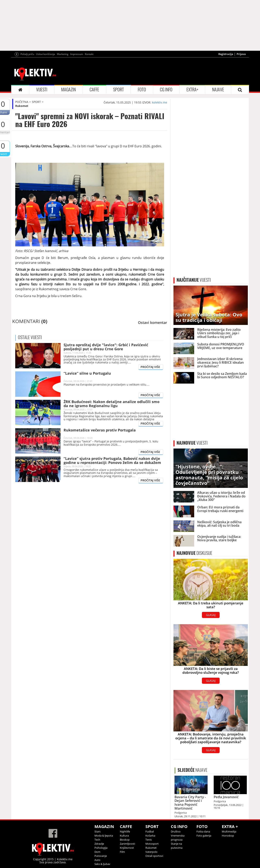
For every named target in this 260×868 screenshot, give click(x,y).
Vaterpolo (151, 852)
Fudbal (150, 831)
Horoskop (228, 836)
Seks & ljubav (102, 864)
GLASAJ (211, 615)
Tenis (149, 840)
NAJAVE (218, 89)
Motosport (152, 844)
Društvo (176, 831)
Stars (97, 831)
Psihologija (101, 848)
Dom (97, 852)
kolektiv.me (160, 102)
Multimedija (229, 831)
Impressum (77, 54)
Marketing (63, 54)
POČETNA (22, 102)
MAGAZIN (68, 89)
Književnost (127, 848)
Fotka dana (203, 831)
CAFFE (94, 89)
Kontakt (89, 54)
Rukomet (22, 106)
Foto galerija (204, 836)
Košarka (150, 836)
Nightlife (125, 831)
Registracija (226, 54)
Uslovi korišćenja (45, 54)
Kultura (124, 836)
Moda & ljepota (104, 836)
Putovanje (101, 856)
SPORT (119, 89)
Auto (97, 860)
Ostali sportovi (154, 856)
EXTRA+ (192, 89)
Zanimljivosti (127, 844)
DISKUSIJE (194, 553)
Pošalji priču (27, 54)
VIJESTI (42, 89)
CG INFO (166, 89)
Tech (97, 840)
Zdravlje (99, 844)
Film (122, 852)
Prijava (241, 54)
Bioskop (125, 840)
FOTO (142, 89)
